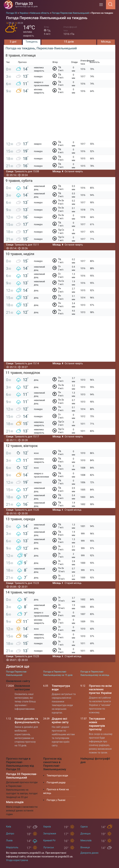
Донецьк (86, 834)
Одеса (84, 827)
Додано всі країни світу (60, 720)
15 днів (69, 42)
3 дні (13, 42)
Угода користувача (17, 860)
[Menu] (102, 6)
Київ (9, 827)
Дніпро (10, 834)
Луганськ (49, 847)
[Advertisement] (59, 119)
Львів (9, 840)
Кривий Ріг (50, 840)
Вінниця (85, 847)
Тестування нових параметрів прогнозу (97, 724)
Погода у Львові (56, 800)
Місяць (106, 42)
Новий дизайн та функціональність (27, 720)
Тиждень (32, 42)
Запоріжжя (50, 834)
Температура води (57, 776)
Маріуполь (12, 847)
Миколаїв (86, 840)
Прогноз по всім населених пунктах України (100, 689)
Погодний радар (56, 782)
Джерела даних (89, 853)
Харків (47, 827)
